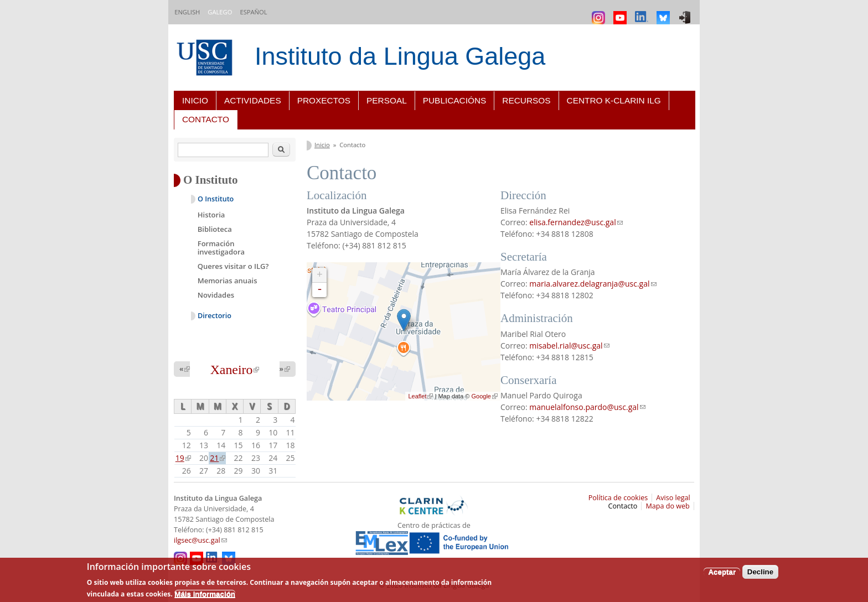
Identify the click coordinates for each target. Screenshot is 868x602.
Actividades (253, 100)
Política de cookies (618, 498)
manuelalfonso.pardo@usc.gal (587, 407)
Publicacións (455, 100)
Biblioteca (215, 229)
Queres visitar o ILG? (233, 266)
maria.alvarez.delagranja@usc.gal (593, 284)
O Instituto (216, 199)
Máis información (205, 594)
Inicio (195, 100)
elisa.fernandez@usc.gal (576, 222)
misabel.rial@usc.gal (569, 346)
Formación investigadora (221, 248)
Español (253, 12)
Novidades (216, 295)
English (187, 12)
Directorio (215, 316)
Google (485, 396)
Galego (220, 12)
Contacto (206, 119)
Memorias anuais (228, 281)
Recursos (526, 100)
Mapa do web (667, 506)
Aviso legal (673, 498)
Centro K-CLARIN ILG (614, 100)
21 (218, 458)
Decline (760, 572)
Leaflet (420, 396)
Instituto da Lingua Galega (400, 56)
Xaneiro (235, 370)
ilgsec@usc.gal (200, 540)
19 (183, 458)
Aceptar (722, 572)
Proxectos (324, 100)
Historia (211, 215)
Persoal (387, 100)
